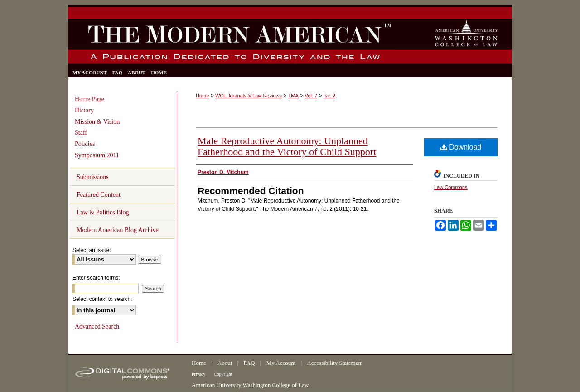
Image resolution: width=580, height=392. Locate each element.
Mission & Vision (97, 122)
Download (461, 147)
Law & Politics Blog (103, 212)
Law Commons (451, 187)
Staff (81, 133)
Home (202, 96)
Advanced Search (97, 327)
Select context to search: (102, 299)
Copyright (223, 374)
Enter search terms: (96, 278)
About (226, 363)
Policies (85, 144)
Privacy (199, 374)
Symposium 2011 (97, 155)
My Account (282, 363)
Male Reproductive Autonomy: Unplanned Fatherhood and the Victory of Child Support (287, 146)
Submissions (93, 177)
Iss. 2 (329, 96)
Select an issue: (92, 250)
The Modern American (232, 41)
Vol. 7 (311, 96)
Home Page (89, 99)
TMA (293, 96)
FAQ (250, 363)
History (84, 110)
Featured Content (99, 195)
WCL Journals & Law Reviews (249, 96)
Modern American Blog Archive (118, 230)
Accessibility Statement (335, 363)
